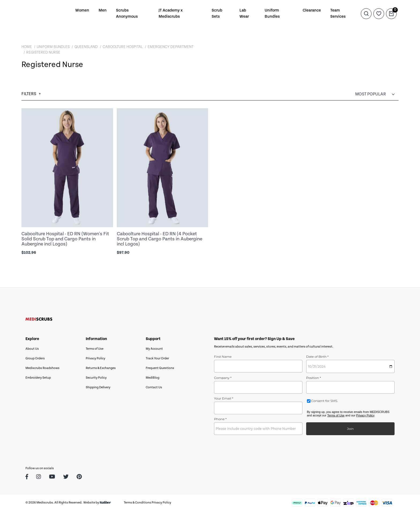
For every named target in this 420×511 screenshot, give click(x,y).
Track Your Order (157, 358)
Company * (223, 378)
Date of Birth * (317, 357)
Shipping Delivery (98, 387)
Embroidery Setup (38, 378)
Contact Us (154, 387)
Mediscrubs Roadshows (42, 368)
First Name (223, 357)
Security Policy (96, 378)
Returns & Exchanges (101, 368)
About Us (32, 349)
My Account (154, 349)
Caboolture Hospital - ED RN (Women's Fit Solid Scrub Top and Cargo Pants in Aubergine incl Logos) (65, 239)
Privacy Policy (95, 358)
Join (350, 429)
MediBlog (153, 378)
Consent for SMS (324, 401)
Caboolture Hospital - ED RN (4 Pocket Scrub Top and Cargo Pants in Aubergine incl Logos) (160, 239)
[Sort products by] (377, 94)
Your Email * (224, 398)
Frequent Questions (160, 368)
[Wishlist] (379, 13)
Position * (314, 378)
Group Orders (35, 358)
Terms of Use (95, 349)
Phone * (220, 419)
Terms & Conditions (137, 503)
